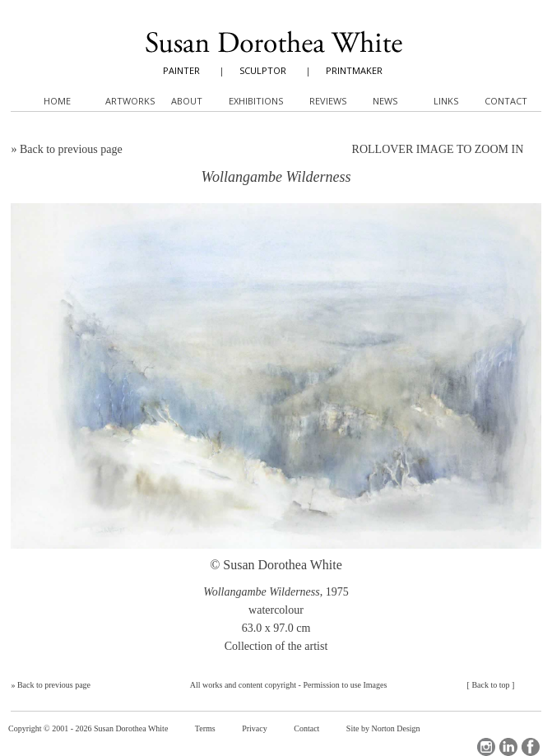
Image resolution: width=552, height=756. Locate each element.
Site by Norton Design (383, 728)
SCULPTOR (263, 70)
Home (57, 101)
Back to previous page (71, 149)
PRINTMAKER (354, 70)
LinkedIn (508, 747)
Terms (205, 728)
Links (446, 101)
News (385, 101)
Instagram (486, 747)
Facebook (531, 747)
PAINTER (181, 70)
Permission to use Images (345, 685)
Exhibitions (256, 101)
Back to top (490, 685)
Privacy (255, 728)
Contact (306, 728)
